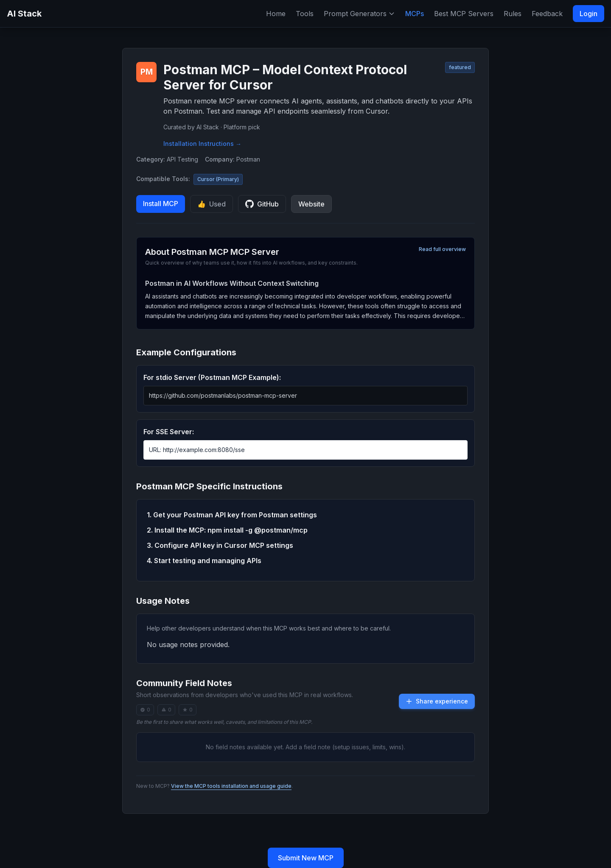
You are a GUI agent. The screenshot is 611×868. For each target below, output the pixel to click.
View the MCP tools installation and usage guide (231, 786)
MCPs (415, 14)
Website (311, 204)
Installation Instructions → (202, 144)
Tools (305, 14)
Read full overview (442, 249)
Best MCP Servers (464, 14)
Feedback (547, 14)
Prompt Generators (359, 14)
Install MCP (161, 204)
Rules (513, 14)
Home (276, 14)
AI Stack (24, 14)
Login (589, 14)
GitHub (262, 204)
